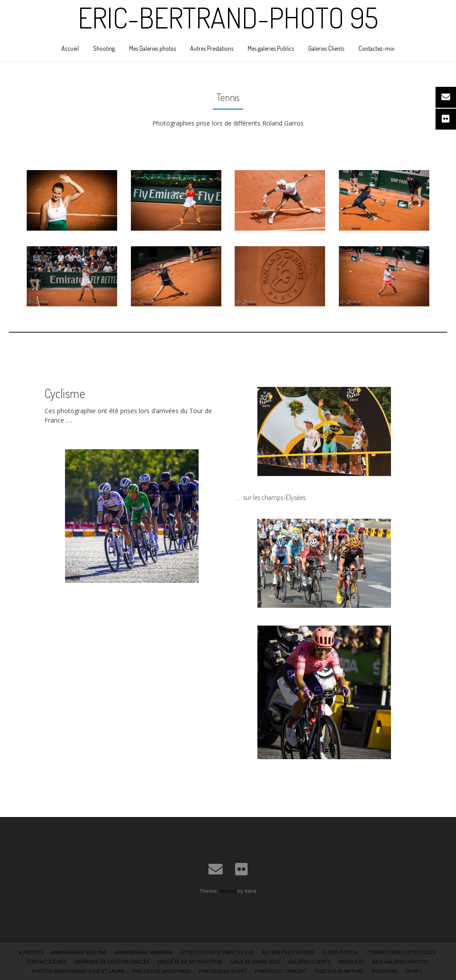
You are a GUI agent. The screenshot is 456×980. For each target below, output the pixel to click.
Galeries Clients (326, 48)
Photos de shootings (161, 971)
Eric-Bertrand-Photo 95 (228, 17)
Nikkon (228, 891)
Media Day (352, 962)
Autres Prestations (212, 48)
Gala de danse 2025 (255, 962)
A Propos (31, 952)
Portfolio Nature (339, 971)
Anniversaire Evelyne (79, 952)
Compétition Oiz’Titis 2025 (401, 952)
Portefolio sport (223, 971)
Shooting (104, 48)
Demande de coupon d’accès (112, 962)
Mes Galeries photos (153, 48)
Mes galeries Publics (271, 48)
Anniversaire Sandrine (144, 952)
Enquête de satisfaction (190, 962)
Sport (414, 971)
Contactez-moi (377, 48)
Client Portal (340, 952)
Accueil (70, 48)
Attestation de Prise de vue (217, 952)
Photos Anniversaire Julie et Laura (78, 971)
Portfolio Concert (281, 971)
